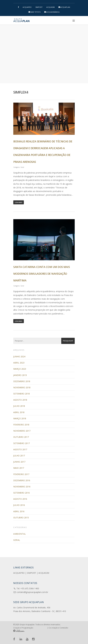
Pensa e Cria (40, 628)
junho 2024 (19, 356)
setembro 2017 (21, 443)
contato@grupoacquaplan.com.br (32, 592)
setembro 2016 (21, 493)
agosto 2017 (20, 449)
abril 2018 (19, 412)
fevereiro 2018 (21, 425)
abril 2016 (19, 511)
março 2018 (20, 418)
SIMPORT (39, 7)
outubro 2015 (21, 518)
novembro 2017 (22, 431)
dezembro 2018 (22, 381)
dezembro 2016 (22, 480)
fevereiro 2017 (21, 474)
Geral (22, 167)
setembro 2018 (21, 394)
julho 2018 (19, 406)
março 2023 (20, 369)
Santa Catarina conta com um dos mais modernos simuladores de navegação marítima (42, 274)
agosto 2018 (20, 400)
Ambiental (20, 534)
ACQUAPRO (27, 7)
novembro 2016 (22, 487)
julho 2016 (19, 505)
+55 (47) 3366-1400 (30, 588)
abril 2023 (19, 363)
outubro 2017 (21, 437)
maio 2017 (19, 468)
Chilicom (19, 631)
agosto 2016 (20, 499)
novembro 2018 (22, 387)
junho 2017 (19, 462)
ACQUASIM (51, 7)
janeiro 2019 (20, 375)
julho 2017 (19, 456)
